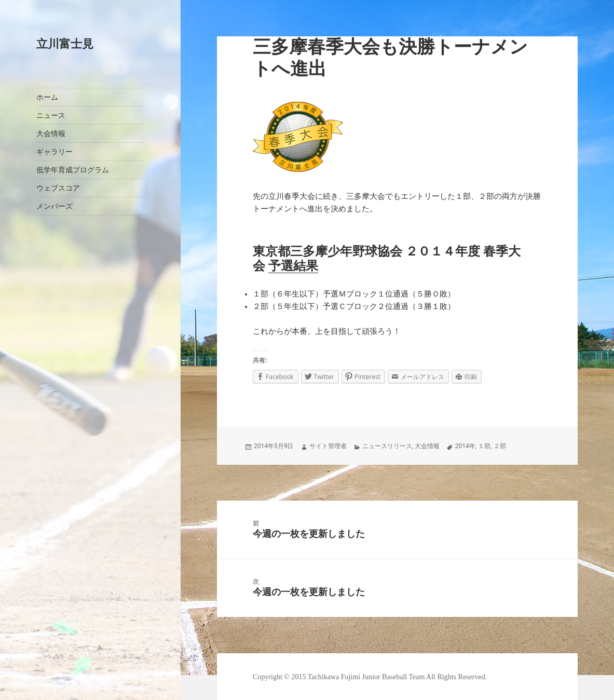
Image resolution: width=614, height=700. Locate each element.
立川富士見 (65, 44)
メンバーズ (54, 206)
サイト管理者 (328, 446)
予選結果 (293, 266)
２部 (500, 446)
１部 (484, 446)
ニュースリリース (387, 446)
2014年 (465, 446)
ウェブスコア (58, 188)
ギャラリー (54, 152)
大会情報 (51, 134)
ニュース (51, 116)
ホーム (47, 97)
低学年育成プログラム (73, 170)
